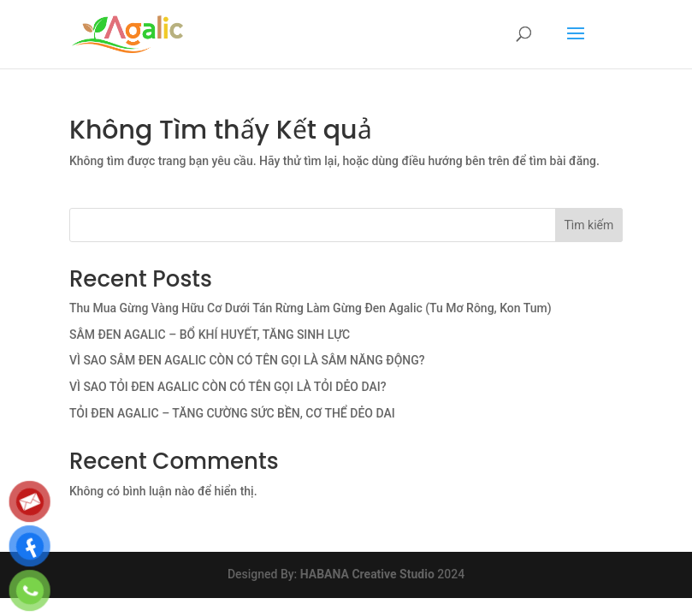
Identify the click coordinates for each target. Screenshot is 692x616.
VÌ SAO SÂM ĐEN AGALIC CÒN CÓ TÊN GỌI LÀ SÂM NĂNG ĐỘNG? (247, 360)
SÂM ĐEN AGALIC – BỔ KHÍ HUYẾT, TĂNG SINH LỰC (210, 335)
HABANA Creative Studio (367, 574)
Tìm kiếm (589, 225)
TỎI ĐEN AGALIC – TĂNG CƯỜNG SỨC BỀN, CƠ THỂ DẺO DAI (232, 413)
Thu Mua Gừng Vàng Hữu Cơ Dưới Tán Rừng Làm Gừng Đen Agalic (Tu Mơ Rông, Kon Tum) (311, 308)
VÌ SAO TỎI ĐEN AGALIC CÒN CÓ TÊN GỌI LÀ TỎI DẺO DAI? (228, 387)
